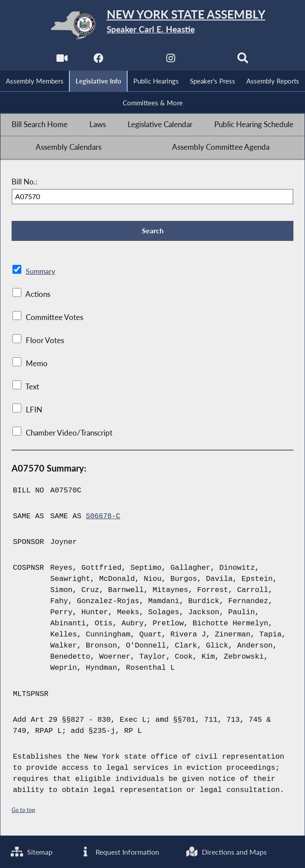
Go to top (24, 813)
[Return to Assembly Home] (152, 25)
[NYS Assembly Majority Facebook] (98, 61)
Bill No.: (24, 183)
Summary (41, 274)
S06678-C (104, 519)
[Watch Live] (61, 61)
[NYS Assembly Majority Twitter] (134, 61)
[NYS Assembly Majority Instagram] (171, 61)
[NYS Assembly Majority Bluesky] (207, 61)
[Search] (244, 61)
